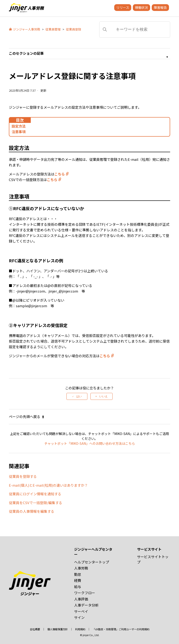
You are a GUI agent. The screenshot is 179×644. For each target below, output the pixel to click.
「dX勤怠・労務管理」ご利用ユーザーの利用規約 (121, 629)
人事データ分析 (86, 605)
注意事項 (19, 132)
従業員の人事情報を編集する (32, 511)
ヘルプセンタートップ (92, 562)
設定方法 (19, 126)
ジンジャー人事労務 (27, 29)
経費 (78, 580)
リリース (123, 7)
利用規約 (80, 629)
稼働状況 (141, 7)
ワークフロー (85, 593)
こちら (60, 174)
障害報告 (160, 7)
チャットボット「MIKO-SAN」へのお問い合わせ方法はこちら (90, 443)
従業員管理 (53, 29)
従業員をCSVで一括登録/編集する (36, 503)
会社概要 (35, 629)
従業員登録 (74, 29)
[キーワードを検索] (135, 30)
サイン (79, 617)
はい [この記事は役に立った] (79, 396)
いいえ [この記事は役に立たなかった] (103, 396)
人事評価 (81, 599)
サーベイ (81, 611)
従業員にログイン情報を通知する (35, 494)
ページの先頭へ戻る (27, 416)
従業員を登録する (23, 476)
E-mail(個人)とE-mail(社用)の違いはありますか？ (48, 485)
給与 (78, 587)
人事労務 (81, 568)
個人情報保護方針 (58, 629)
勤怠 (78, 574)
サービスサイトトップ (153, 559)
